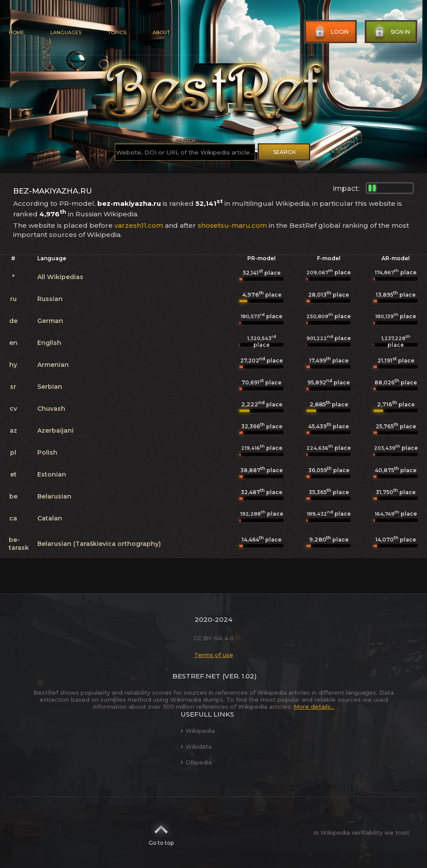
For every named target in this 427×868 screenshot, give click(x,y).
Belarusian (54, 496)
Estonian (52, 474)
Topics (117, 32)
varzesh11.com (139, 225)
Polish (47, 452)
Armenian (53, 365)
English (49, 343)
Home (16, 32)
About (161, 32)
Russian (50, 299)
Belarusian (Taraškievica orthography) (99, 544)
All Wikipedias (60, 277)
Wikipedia (198, 731)
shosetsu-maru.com (232, 225)
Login (331, 32)
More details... (314, 707)
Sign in (391, 32)
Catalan (50, 518)
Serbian (50, 387)
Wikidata (196, 746)
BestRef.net (196, 676)
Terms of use (214, 655)
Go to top (161, 832)
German (50, 321)
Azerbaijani (55, 430)
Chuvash (51, 409)
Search (284, 152)
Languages (66, 32)
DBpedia (196, 762)
